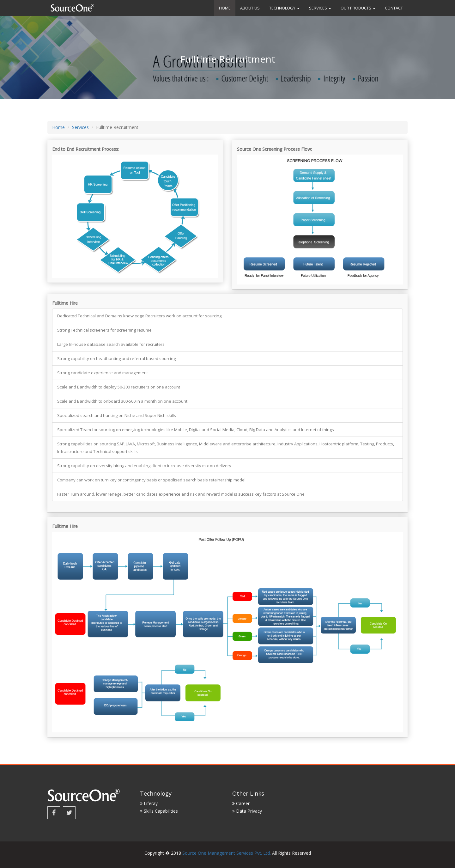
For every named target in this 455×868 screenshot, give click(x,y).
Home (225, 8)
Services (80, 127)
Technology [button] (284, 8)
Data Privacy (247, 811)
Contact (394, 8)
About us (250, 8)
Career (241, 803)
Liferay (149, 803)
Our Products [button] (358, 8)
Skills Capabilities (159, 811)
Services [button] (320, 8)
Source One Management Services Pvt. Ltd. (227, 853)
